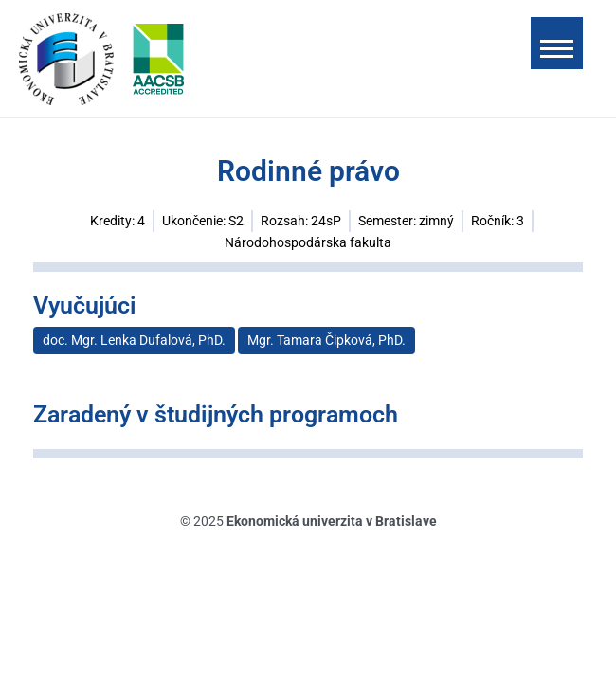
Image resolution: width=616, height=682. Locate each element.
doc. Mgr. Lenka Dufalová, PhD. (134, 340)
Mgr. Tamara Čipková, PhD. (326, 340)
